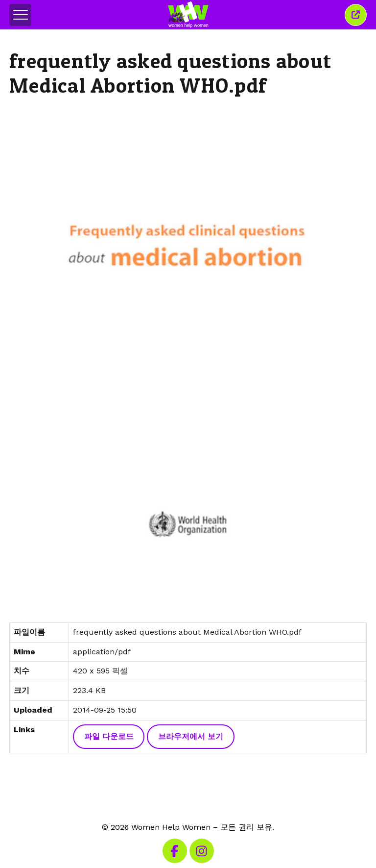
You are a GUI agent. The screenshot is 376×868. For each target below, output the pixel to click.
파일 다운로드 (109, 736)
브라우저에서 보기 (191, 736)
